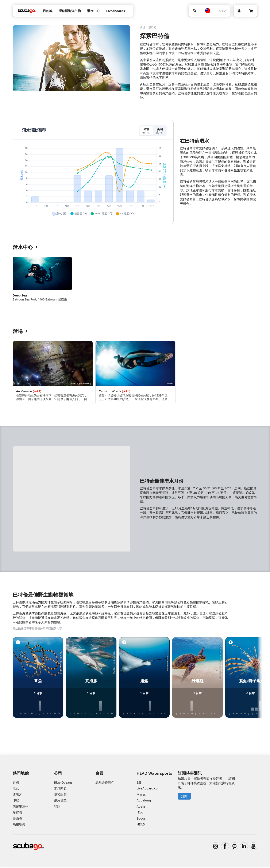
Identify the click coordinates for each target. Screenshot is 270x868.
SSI (139, 783)
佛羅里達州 (21, 807)
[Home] (27, 11)
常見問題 (60, 789)
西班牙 (17, 795)
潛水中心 (25, 248)
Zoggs (141, 819)
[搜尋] (195, 11)
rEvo (140, 813)
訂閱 (184, 797)
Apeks (141, 807)
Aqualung (144, 801)
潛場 (20, 332)
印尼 (16, 801)
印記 (57, 807)
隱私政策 (60, 795)
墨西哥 (17, 819)
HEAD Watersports (154, 774)
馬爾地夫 (19, 825)
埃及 (16, 789)
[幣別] (222, 11)
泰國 (16, 783)
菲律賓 (17, 813)
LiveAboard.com (148, 789)
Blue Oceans (63, 783)
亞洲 (143, 27)
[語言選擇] (208, 11)
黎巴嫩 (152, 27)
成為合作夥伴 (105, 783)
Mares (141, 795)
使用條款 (60, 801)
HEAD (141, 825)
